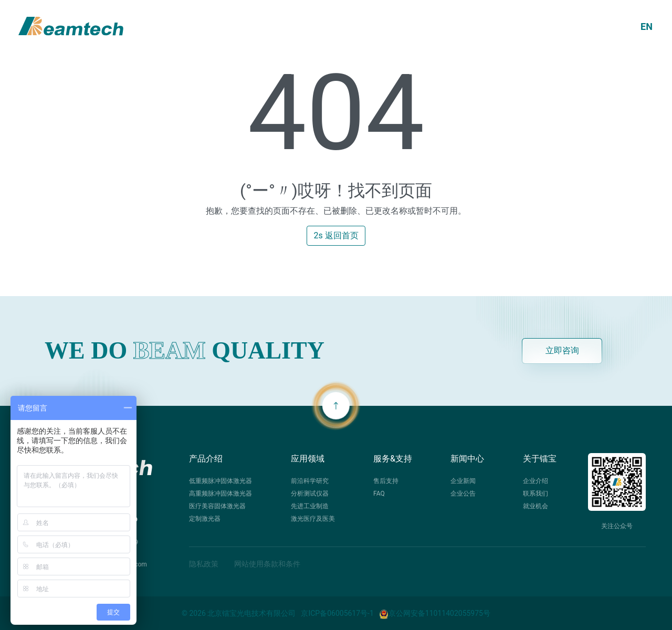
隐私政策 (204, 564)
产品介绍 (206, 459)
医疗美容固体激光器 (217, 506)
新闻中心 (467, 459)
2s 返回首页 (336, 235)
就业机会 (535, 506)
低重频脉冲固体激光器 (220, 481)
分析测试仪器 (310, 493)
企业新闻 (463, 481)
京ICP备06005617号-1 (337, 613)
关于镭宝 (540, 459)
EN (647, 27)
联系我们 (535, 493)
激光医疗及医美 (313, 519)
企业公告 (463, 493)
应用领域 (308, 459)
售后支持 (386, 481)
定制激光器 (205, 519)
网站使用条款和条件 (267, 564)
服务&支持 (393, 459)
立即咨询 (562, 350)
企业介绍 (535, 481)
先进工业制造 (310, 506)
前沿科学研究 (310, 481)
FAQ (379, 493)
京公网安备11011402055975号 (435, 613)
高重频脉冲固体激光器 (220, 493)
